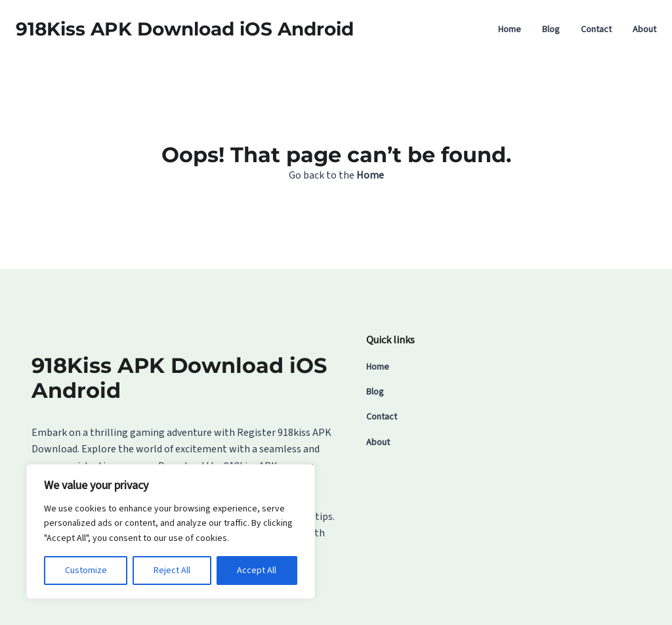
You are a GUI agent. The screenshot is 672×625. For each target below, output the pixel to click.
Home (510, 30)
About (644, 30)
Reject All (172, 571)
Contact (596, 30)
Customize (86, 571)
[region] (171, 531)
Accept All (257, 571)
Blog (551, 30)
